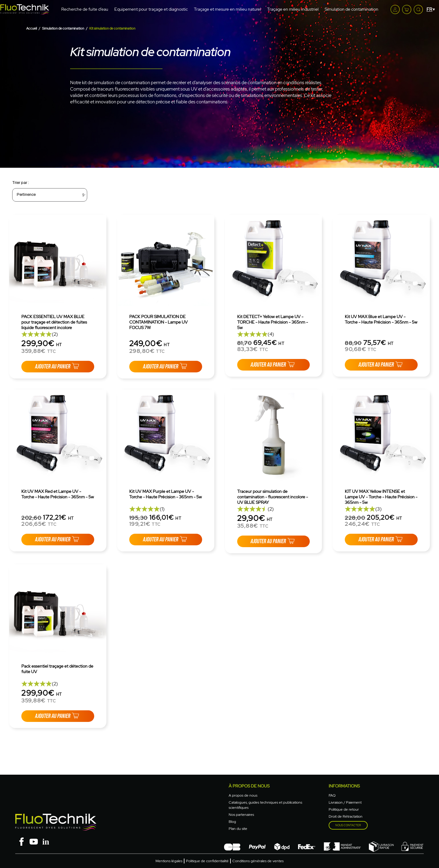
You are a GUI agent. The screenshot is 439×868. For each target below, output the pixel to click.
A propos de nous (243, 795)
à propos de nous (249, 786)
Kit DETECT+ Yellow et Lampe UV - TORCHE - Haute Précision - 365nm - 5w (273, 322)
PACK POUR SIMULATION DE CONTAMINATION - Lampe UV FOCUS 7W (159, 322)
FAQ (332, 795)
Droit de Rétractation (346, 816)
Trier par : (21, 183)
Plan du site (238, 829)
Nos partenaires (241, 815)
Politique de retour (344, 809)
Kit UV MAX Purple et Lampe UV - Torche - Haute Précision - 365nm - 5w (166, 494)
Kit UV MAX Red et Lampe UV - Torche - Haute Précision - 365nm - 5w (58, 494)
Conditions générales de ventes (258, 861)
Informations (344, 786)
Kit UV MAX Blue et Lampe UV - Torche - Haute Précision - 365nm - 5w (381, 319)
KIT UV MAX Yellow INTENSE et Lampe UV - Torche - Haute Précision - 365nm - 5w (381, 497)
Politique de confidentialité (207, 861)
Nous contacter (348, 825)
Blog (232, 822)
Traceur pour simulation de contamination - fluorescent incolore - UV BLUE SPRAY (273, 497)
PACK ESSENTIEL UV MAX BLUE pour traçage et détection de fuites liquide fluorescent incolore (54, 322)
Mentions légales (169, 861)
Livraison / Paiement (345, 802)
